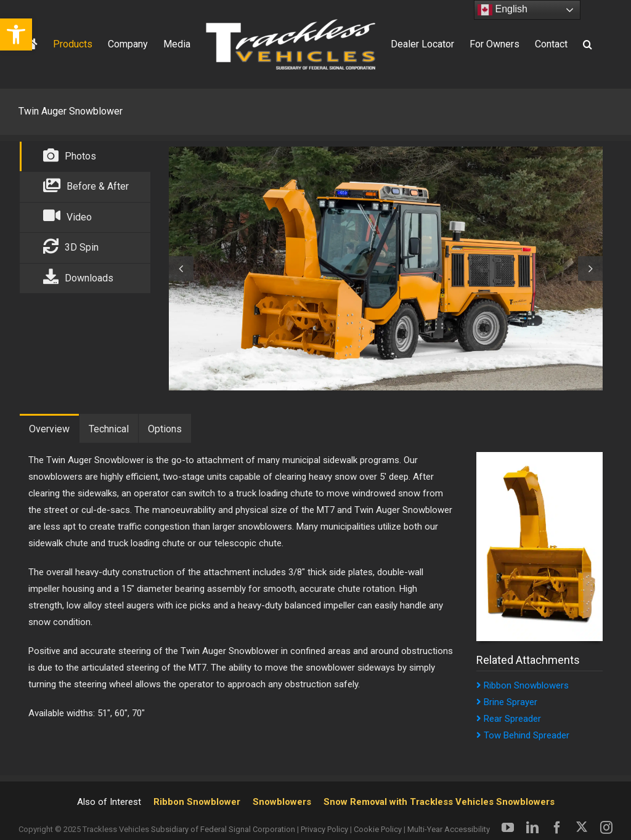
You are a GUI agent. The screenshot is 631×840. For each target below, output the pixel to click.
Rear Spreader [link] (509, 719)
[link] (16, 34)
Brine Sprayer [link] (507, 702)
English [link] (503, 10)
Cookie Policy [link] (378, 829)
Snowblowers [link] (282, 802)
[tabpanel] (381, 269)
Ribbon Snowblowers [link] (523, 685)
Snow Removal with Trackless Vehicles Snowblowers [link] (439, 802)
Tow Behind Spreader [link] (523, 735)
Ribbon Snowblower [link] (197, 802)
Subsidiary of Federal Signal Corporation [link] (223, 829)
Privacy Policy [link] (324, 829)
